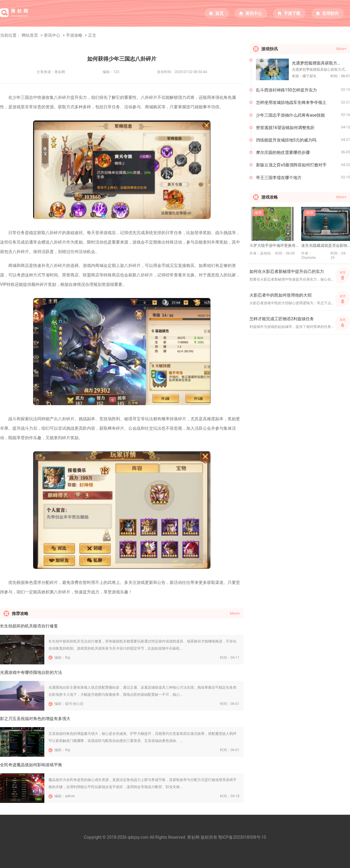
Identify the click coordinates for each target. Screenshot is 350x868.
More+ (235, 613)
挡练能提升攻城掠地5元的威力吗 (286, 140)
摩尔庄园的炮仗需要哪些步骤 (283, 152)
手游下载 (292, 13)
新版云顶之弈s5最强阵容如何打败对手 (291, 165)
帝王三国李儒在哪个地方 (279, 178)
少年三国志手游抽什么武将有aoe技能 (290, 115)
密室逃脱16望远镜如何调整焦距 (285, 128)
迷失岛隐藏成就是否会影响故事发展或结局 (326, 245)
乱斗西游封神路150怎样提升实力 (286, 90)
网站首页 (30, 35)
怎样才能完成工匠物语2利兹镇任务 (282, 319)
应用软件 (330, 13)
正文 (92, 35)
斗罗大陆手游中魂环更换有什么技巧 (274, 245)
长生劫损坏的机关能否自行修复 (29, 626)
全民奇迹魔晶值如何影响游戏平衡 (31, 765)
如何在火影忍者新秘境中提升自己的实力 (287, 271)
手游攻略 (74, 35)
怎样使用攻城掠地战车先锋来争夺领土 (291, 102)
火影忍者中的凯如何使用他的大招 (281, 295)
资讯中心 (254, 13)
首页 (219, 13)
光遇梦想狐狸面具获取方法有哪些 (321, 63)
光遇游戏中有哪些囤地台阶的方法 (31, 672)
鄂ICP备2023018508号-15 (242, 837)
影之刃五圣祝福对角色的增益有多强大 (35, 719)
